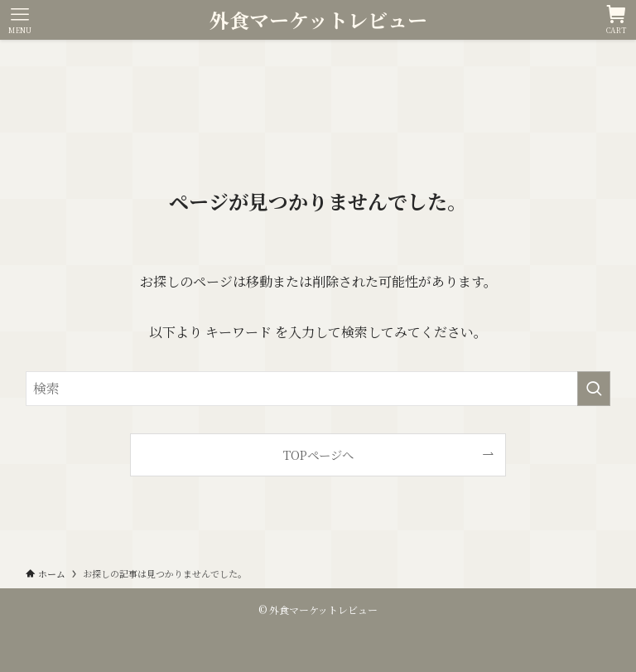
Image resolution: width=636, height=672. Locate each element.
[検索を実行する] (594, 389)
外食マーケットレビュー (318, 20)
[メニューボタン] (20, 20)
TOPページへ (318, 454)
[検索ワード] (318, 389)
